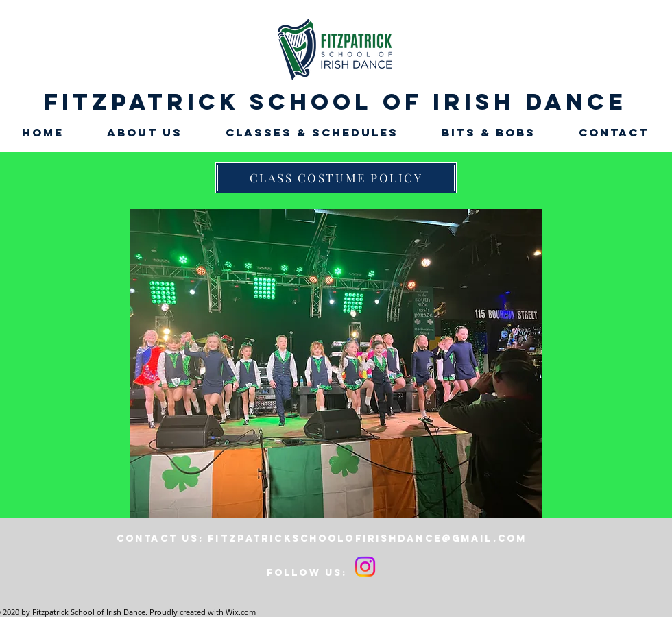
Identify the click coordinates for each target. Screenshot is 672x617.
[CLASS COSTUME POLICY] (336, 178)
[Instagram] (365, 567)
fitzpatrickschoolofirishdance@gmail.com (367, 539)
